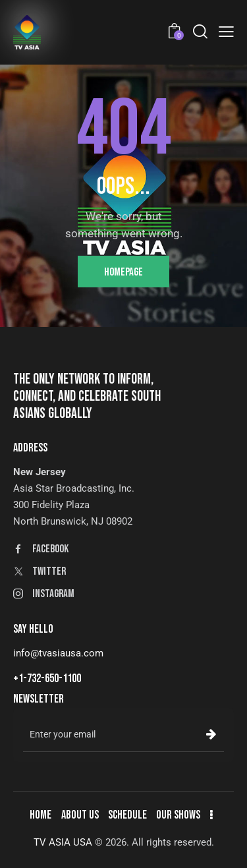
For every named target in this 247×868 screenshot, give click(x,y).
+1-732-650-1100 (47, 679)
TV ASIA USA (63, 842)
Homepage (123, 272)
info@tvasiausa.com (58, 653)
